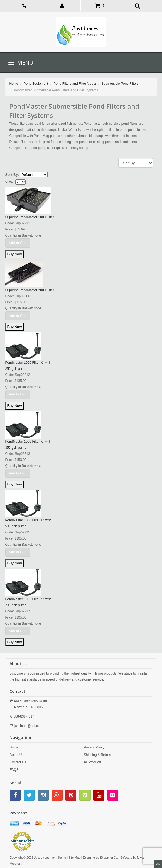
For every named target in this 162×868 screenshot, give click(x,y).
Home (14, 84)
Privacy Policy (94, 747)
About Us (16, 755)
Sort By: (12, 175)
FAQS (14, 770)
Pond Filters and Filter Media (75, 84)
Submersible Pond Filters (120, 84)
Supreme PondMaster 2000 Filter (30, 290)
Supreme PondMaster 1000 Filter (30, 217)
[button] (62, 6)
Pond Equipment (36, 84)
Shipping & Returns (98, 755)
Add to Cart (18, 243)
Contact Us (18, 762)
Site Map (74, 858)
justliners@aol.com (28, 726)
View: (10, 182)
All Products (93, 762)
